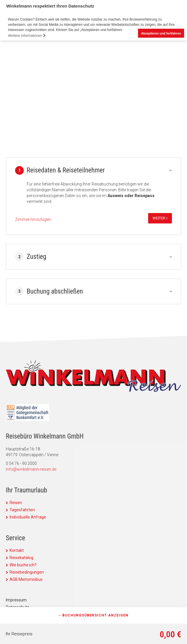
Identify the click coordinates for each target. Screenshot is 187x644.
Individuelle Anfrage (28, 517)
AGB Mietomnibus (26, 579)
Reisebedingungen (27, 572)
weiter (160, 218)
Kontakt (17, 550)
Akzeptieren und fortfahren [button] (161, 33)
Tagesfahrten (22, 510)
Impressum (16, 600)
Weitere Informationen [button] (27, 36)
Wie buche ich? (23, 565)
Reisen (16, 503)
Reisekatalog (21, 558)
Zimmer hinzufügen (33, 219)
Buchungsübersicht (93, 615)
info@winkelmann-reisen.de (31, 469)
